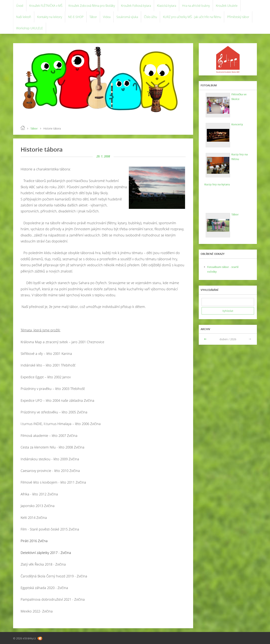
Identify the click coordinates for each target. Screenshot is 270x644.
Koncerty (237, 124)
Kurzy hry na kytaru (217, 184)
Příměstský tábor (238, 17)
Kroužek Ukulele (227, 6)
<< (206, 339)
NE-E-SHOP (76, 17)
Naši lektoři (24, 17)
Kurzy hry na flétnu (240, 157)
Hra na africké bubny (196, 6)
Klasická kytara (166, 6)
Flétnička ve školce (239, 97)
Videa (107, 17)
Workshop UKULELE (30, 28)
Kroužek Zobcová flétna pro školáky (92, 6)
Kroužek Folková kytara (136, 6)
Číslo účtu (150, 17)
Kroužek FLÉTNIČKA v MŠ (46, 6)
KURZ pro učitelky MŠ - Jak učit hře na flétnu (192, 17)
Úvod (20, 6)
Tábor (93, 17)
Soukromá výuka (127, 17)
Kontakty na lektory (50, 17)
